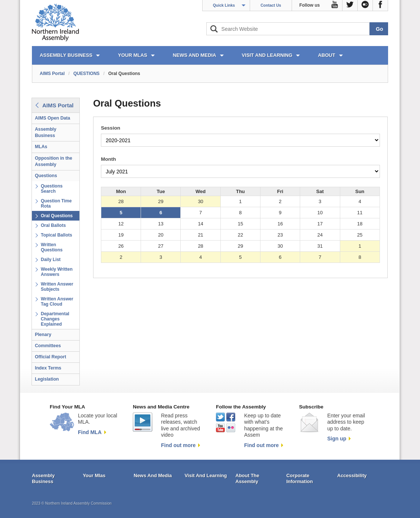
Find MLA (90, 432)
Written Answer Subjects (57, 287)
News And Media (153, 475)
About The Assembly (247, 478)
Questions (46, 176)
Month (109, 159)
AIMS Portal (52, 74)
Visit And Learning (206, 475)
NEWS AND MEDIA (195, 55)
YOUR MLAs (133, 55)
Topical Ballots (56, 235)
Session (111, 128)
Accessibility (352, 475)
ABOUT (327, 55)
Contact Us (271, 5)
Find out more (178, 445)
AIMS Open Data (53, 118)
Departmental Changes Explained (55, 319)
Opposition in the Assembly (54, 161)
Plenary (43, 335)
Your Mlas (94, 475)
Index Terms (48, 368)
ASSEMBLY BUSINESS (66, 55)
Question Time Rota (56, 203)
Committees (48, 346)
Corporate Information (300, 478)
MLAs (41, 147)
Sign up (337, 439)
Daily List (51, 260)
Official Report (50, 357)
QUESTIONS (87, 74)
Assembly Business (46, 132)
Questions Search (52, 189)
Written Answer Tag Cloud (57, 302)
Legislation (47, 379)
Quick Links (224, 5)
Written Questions (52, 247)
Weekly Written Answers (57, 272)
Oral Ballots (53, 225)
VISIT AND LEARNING (267, 55)
